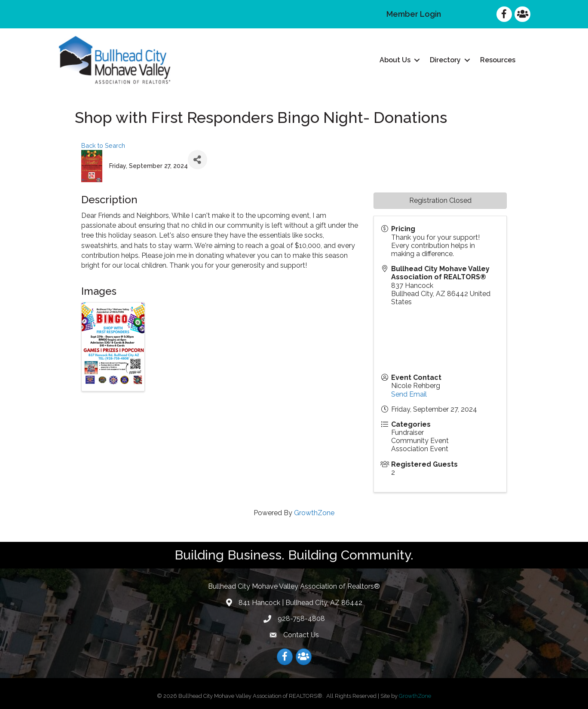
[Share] (198, 160)
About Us (395, 60)
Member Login (414, 14)
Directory (445, 60)
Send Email (409, 394)
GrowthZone (314, 513)
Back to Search (103, 145)
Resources (498, 60)
